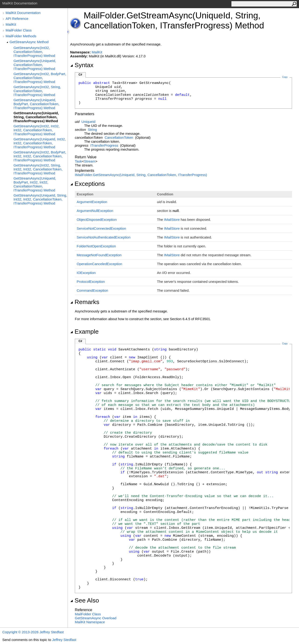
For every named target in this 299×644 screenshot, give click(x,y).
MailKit (11, 24)
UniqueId (88, 122)
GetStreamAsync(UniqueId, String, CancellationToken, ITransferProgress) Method (36, 117)
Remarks (85, 302)
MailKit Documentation (23, 13)
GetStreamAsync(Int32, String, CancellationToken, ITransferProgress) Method (37, 91)
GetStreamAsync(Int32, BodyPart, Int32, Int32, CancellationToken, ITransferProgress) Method (40, 156)
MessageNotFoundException (99, 255)
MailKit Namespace (90, 622)
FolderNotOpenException (96, 246)
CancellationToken (119, 137)
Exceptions (88, 184)
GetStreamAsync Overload (96, 618)
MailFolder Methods (21, 36)
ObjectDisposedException (97, 220)
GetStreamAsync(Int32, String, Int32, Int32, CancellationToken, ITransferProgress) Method (38, 169)
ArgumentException (92, 202)
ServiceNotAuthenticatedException (104, 237)
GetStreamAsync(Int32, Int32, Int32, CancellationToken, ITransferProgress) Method (37, 130)
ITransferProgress (104, 145)
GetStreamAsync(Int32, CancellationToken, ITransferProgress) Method (34, 52)
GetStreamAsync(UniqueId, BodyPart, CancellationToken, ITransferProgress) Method (36, 104)
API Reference (17, 19)
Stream (90, 161)
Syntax (82, 65)
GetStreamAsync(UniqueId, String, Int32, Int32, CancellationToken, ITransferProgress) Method (40, 199)
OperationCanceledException (99, 264)
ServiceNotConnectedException (101, 228)
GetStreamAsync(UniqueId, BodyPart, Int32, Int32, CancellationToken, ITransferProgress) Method (35, 184)
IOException (86, 273)
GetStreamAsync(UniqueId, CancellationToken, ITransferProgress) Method (35, 65)
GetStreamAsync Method (29, 42)
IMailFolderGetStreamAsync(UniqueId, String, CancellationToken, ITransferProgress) (141, 175)
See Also (85, 600)
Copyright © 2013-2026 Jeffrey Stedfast (33, 632)
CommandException (92, 290)
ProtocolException (91, 282)
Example (84, 332)
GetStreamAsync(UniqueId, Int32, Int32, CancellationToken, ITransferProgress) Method (40, 143)
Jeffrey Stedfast (64, 640)
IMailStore (172, 220)
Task (78, 161)
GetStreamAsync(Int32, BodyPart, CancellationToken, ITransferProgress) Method (40, 78)
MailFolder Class (19, 30)
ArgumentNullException (95, 211)
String (92, 130)
